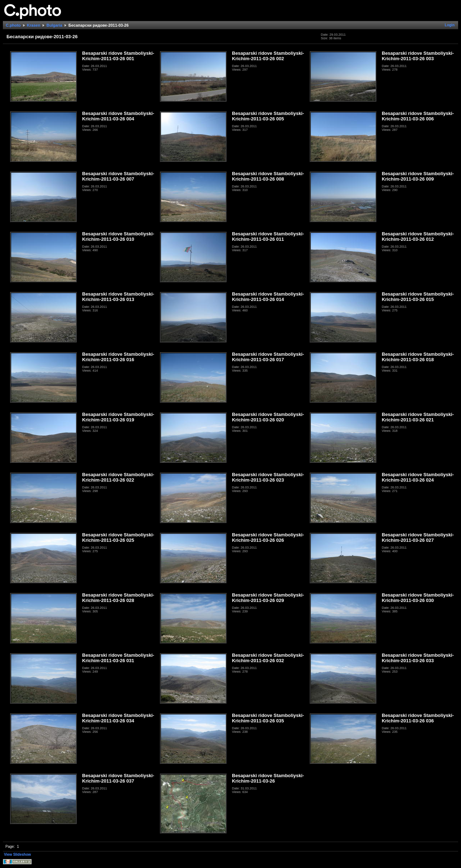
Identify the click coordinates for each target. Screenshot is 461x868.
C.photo (13, 25)
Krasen (34, 25)
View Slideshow (17, 854)
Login (450, 25)
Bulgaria (54, 25)
